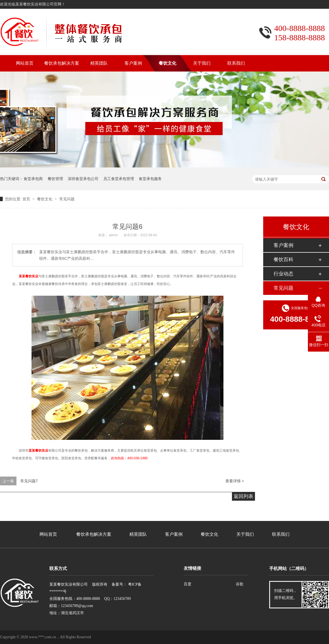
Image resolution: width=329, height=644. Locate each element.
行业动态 (283, 274)
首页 (26, 199)
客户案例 (283, 245)
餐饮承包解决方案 (94, 534)
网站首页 (48, 534)
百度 (188, 584)
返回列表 (243, 496)
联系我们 (281, 534)
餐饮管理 (55, 179)
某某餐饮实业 (29, 276)
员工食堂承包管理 (119, 179)
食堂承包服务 (150, 179)
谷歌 (240, 584)
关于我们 (245, 534)
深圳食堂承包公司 (83, 179)
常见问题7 (29, 481)
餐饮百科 (283, 260)
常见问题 (67, 199)
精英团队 (138, 534)
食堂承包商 (33, 179)
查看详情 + (235, 481)
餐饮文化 (45, 199)
